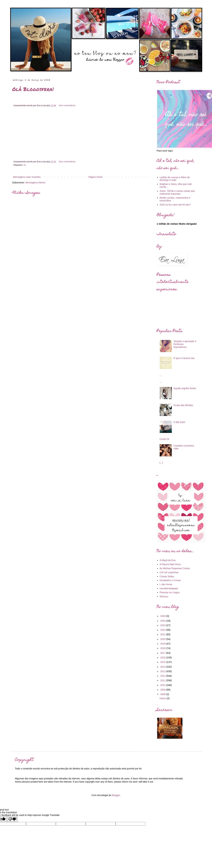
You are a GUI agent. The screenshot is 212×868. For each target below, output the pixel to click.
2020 (163, 639)
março (163, 698)
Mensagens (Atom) (35, 183)
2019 (163, 644)
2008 (163, 694)
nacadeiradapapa (169, 588)
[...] (161, 463)
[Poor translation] (12, 819)
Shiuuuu (164, 596)
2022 (163, 630)
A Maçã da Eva (168, 560)
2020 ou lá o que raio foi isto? (175, 205)
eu (25, 165)
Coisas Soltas (167, 576)
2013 (163, 671)
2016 (163, 657)
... (161, 375)
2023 (163, 625)
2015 (163, 662)
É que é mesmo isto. (184, 358)
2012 (163, 676)
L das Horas (166, 584)
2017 (163, 653)
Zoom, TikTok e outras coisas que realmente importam (177, 192)
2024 (163, 621)
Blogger (116, 795)
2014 (163, 667)
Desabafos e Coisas (170, 580)
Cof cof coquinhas (169, 572)
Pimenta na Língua (170, 592)
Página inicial (95, 177)
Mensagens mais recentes (27, 177)
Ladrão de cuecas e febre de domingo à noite (175, 179)
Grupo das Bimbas (183, 405)
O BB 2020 (179, 422)
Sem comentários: (67, 106)
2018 (163, 648)
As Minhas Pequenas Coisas (175, 568)
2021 (163, 634)
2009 (163, 690)
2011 (163, 680)
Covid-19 (164, 439)
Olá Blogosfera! (33, 89)
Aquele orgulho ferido (185, 388)
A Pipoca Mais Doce (170, 564)
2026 (163, 616)
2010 (163, 685)
